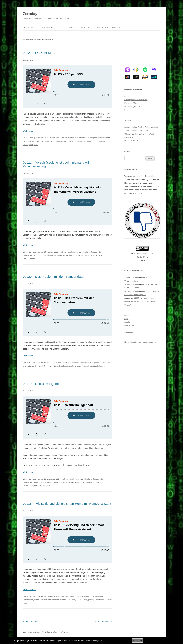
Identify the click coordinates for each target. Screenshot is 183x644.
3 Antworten (28, 60)
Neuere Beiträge (104, 621)
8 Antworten (28, 173)
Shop (72, 27)
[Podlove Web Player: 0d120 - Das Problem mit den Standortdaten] (68, 312)
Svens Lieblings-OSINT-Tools (136, 130)
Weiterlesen (29, 131)
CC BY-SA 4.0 (142, 257)
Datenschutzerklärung (109, 27)
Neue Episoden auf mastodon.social (140, 342)
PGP (61, 27)
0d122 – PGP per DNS (39, 53)
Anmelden (129, 332)
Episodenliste (46, 27)
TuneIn (127, 329)
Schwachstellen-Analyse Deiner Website (141, 127)
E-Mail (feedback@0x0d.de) (136, 100)
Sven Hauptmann (67, 138)
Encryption (39, 255)
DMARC (32, 141)
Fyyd (126, 110)
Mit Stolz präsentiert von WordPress (56, 632)
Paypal (148, 176)
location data (69, 366)
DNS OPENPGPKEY (45, 141)
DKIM (25, 141)
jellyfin (77, 482)
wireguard (46, 486)
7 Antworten (28, 511)
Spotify (127, 322)
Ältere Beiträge (31, 621)
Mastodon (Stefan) (132, 106)
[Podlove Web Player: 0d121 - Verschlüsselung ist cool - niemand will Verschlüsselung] (68, 202)
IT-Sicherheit (89, 141)
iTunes (127, 315)
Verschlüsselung (30, 259)
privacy (102, 141)
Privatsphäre (28, 145)
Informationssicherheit (64, 141)
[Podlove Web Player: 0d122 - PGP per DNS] (68, 86)
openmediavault (87, 482)
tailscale (38, 486)
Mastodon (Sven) (131, 103)
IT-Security (78, 141)
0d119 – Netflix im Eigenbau (43, 384)
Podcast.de (129, 325)
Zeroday (30, 14)
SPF (36, 145)
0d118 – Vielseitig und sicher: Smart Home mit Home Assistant (67, 504)
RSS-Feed (129, 96)
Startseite (28, 27)
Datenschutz (105, 138)
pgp (97, 141)
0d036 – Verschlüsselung (144, 298)
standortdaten (99, 366)
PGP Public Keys (131, 141)
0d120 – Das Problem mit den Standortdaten (54, 277)
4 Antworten (28, 391)
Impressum (86, 27)
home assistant (41, 600)
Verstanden (137, 640)
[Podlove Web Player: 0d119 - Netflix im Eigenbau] (68, 417)
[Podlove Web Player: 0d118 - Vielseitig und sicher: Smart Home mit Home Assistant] (68, 539)
